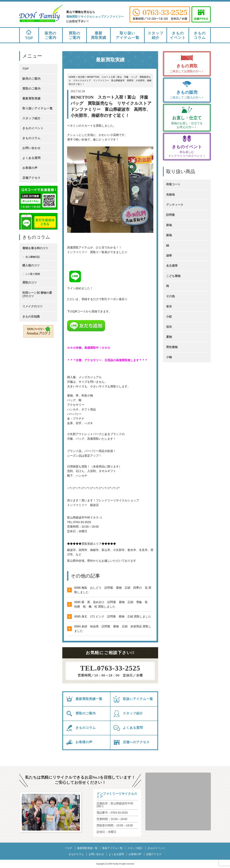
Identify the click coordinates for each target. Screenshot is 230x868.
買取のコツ (30, 283)
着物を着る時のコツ (35, 248)
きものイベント (178, 35)
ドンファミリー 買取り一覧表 (87, 252)
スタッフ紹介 (156, 35)
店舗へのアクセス (131, 742)
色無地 (170, 195)
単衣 (169, 306)
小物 (169, 357)
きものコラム (200, 35)
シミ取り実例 (33, 274)
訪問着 (170, 215)
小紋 (169, 317)
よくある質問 (128, 728)
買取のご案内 (75, 35)
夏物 (169, 337)
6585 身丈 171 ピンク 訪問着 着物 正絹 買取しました (113, 617)
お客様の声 (79, 742)
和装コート (173, 184)
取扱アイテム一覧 (112, 848)
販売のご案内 (51, 35)
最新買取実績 (99, 35)
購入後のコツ (31, 265)
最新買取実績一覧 (84, 699)
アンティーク (175, 205)
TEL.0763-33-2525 (110, 668)
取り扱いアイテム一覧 (127, 35)
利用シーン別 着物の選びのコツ (37, 295)
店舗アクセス (31, 178)
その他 (170, 296)
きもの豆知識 (31, 317)
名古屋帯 (172, 266)
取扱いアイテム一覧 (133, 699)
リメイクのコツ (32, 306)
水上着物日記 (33, 257)
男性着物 (172, 347)
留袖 (169, 225)
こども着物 (173, 276)
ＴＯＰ (69, 848)
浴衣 (169, 327)
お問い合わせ (31, 148)
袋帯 (169, 256)
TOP (29, 34)
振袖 (169, 235)
